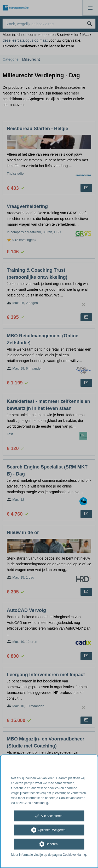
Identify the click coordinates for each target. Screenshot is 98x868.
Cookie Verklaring (36, 803)
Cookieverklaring (74, 855)
